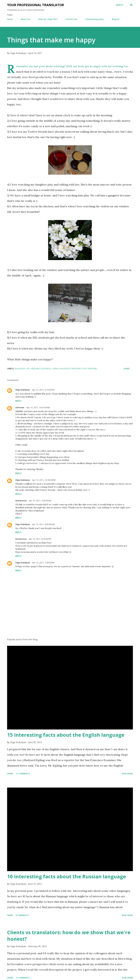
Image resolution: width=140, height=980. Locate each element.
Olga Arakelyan (23, 390)
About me (25, 19)
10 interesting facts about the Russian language (67, 876)
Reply (18, 401)
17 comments (23, 978)
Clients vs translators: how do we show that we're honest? (69, 936)
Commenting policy (94, 19)
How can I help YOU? (48, 19)
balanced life (22, 368)
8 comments (22, 915)
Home (10, 19)
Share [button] (127, 368)
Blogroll (116, 19)
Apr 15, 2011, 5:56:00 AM (40, 501)
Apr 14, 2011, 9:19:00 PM (43, 390)
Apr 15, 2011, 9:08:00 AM (43, 524)
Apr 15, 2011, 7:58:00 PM (43, 563)
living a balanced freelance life (69, 368)
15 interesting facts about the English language (66, 735)
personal (92, 368)
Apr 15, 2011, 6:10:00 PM (40, 539)
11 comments (23, 774)
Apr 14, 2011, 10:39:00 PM (44, 480)
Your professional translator (36, 5)
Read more (127, 774)
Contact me (71, 19)
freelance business (41, 368)
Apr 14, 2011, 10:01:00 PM (38, 407)
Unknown (20, 407)
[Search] (119, 5)
